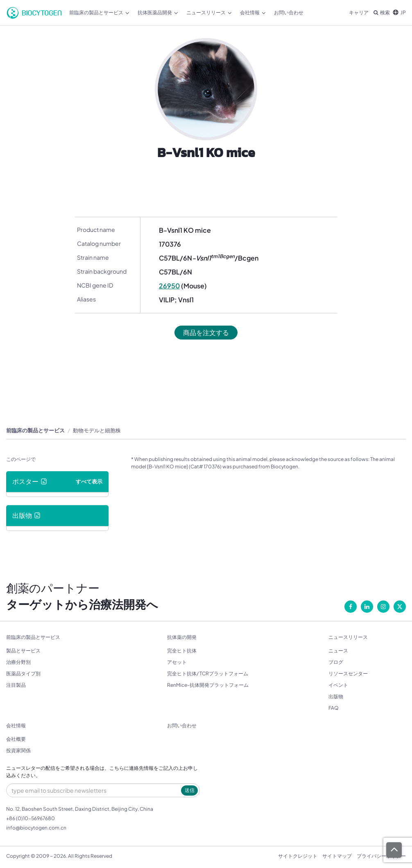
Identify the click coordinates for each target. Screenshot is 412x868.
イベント (338, 685)
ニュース (338, 651)
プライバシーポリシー (381, 856)
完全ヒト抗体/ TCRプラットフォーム (208, 673)
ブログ (336, 662)
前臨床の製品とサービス (99, 13)
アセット (177, 662)
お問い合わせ (289, 12)
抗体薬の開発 (182, 637)
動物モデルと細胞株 (97, 430)
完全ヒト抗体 (182, 651)
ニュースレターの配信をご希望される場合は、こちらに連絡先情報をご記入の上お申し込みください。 (102, 772)
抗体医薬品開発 (158, 13)
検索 (382, 12)
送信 (190, 790)
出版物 (336, 696)
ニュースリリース (209, 13)
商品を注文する (206, 332)
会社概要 (16, 739)
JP (399, 12)
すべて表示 (89, 481)
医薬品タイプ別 (23, 673)
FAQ (334, 708)
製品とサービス (23, 651)
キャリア (359, 12)
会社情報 (253, 13)
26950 (169, 286)
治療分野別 (18, 662)
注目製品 (16, 685)
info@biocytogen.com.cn (36, 828)
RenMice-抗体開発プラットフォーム (208, 685)
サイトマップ (337, 856)
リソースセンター (348, 673)
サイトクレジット (298, 856)
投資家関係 (18, 750)
